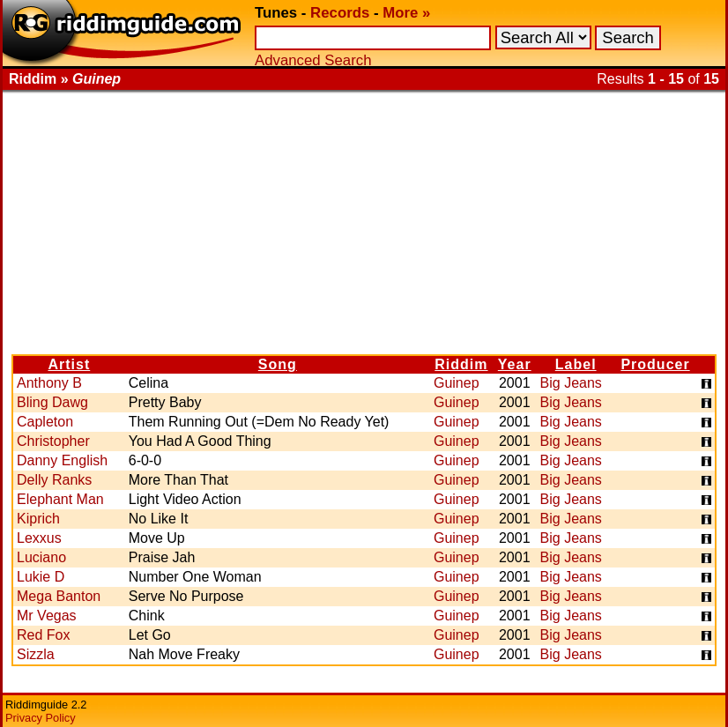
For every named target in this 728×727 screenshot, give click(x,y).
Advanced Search (313, 60)
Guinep (457, 383)
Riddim (461, 364)
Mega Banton (59, 596)
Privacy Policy (41, 718)
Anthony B (49, 383)
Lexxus (39, 538)
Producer (655, 364)
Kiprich (38, 519)
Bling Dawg (52, 402)
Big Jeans (571, 383)
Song (278, 364)
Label (576, 364)
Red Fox (43, 635)
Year (515, 364)
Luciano (41, 557)
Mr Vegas (47, 616)
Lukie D (41, 577)
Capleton (45, 422)
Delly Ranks (54, 480)
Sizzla (36, 654)
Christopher (53, 441)
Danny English (62, 460)
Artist (69, 364)
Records (340, 13)
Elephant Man (60, 499)
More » (406, 13)
